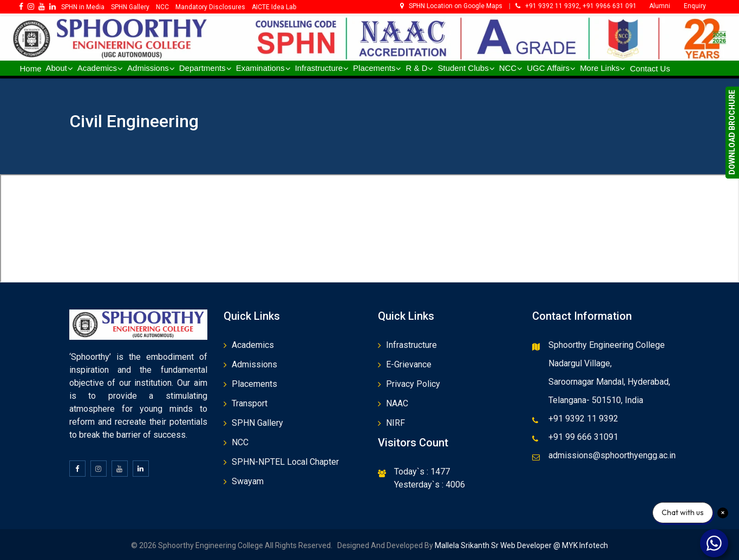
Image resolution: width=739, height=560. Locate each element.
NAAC (397, 403)
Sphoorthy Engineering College (607, 345)
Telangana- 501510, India (596, 400)
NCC (240, 442)
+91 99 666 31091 (583, 437)
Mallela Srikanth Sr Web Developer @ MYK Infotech (521, 545)
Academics (253, 345)
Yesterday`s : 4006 (430, 485)
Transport (250, 403)
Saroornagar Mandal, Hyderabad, (609, 382)
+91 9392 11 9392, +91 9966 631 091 (576, 6)
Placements (254, 384)
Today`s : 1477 (422, 472)
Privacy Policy (413, 384)
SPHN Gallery (257, 423)
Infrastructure (411, 345)
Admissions (254, 364)
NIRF (395, 423)
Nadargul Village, (580, 363)
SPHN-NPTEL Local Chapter (285, 462)
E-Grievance (409, 364)
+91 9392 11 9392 (583, 419)
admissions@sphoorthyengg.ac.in (612, 455)
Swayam (248, 481)
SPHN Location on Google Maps (452, 6)
